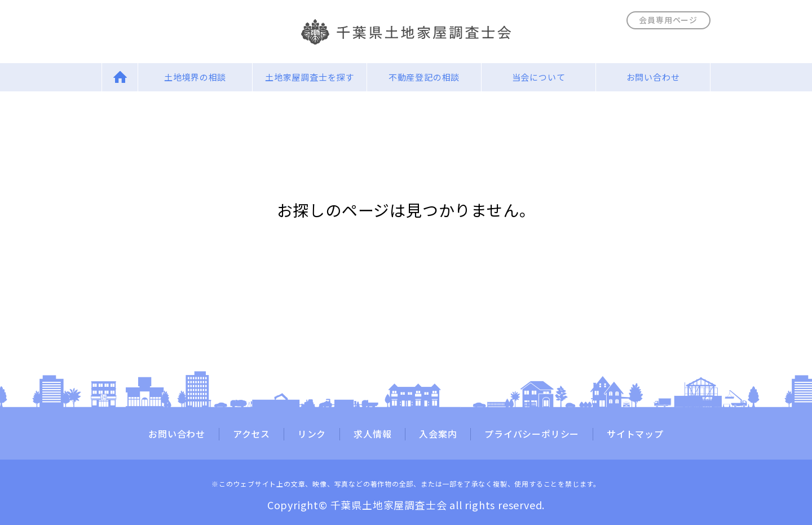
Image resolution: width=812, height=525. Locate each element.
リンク (312, 434)
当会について (539, 77)
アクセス (251, 434)
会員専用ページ (668, 20)
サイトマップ (635, 434)
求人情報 (372, 434)
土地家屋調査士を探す (310, 77)
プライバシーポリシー (532, 434)
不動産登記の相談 (424, 77)
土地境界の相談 (195, 77)
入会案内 (438, 434)
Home (120, 77)
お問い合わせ (653, 77)
